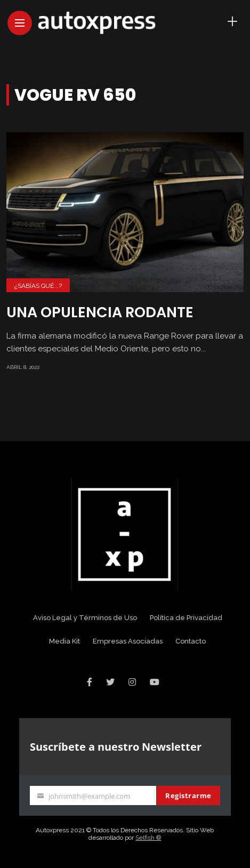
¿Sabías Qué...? (38, 286)
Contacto (191, 641)
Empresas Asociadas (128, 641)
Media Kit (64, 641)
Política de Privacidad (186, 618)
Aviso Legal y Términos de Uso (85, 618)
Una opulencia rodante (100, 312)
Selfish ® (148, 838)
